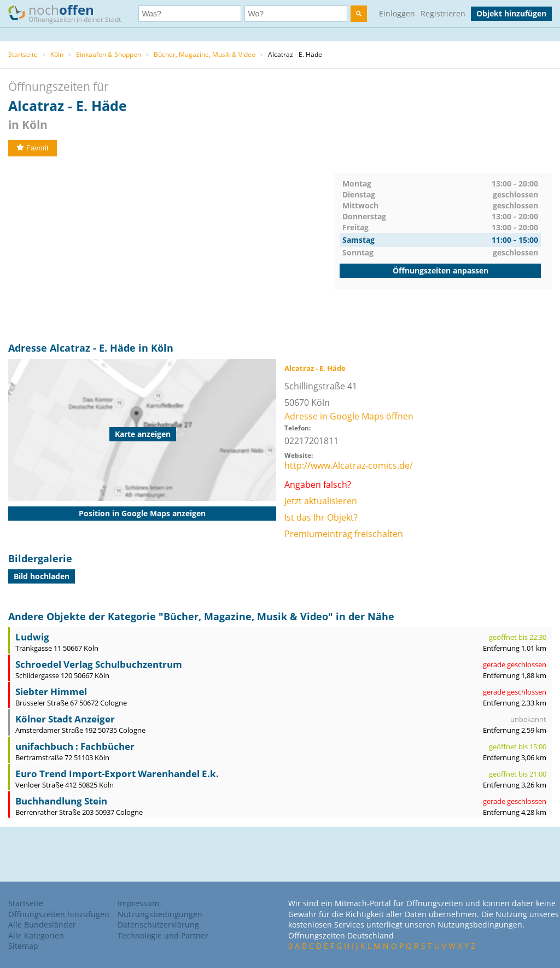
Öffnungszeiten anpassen (441, 270)
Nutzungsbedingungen (160, 914)
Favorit (33, 148)
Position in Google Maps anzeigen (142, 513)
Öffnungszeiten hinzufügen (59, 914)
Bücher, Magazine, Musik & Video (205, 54)
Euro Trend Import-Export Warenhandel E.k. (117, 774)
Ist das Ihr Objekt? (321, 517)
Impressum (138, 903)
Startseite (23, 54)
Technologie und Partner (163, 935)
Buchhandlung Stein (61, 801)
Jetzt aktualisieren (321, 501)
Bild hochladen (42, 576)
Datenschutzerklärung (158, 925)
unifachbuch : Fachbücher (75, 746)
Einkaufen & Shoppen (109, 54)
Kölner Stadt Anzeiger (65, 719)
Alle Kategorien (36, 935)
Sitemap (23, 946)
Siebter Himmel (51, 692)
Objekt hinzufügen (511, 13)
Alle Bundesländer (42, 925)
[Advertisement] (171, 249)
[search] (359, 14)
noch (70, 13)
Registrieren (443, 13)
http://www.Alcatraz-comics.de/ (349, 465)
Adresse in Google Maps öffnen (349, 416)
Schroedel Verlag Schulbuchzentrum (99, 664)
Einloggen (397, 13)
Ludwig (32, 637)
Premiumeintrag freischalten (344, 534)
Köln (57, 54)
